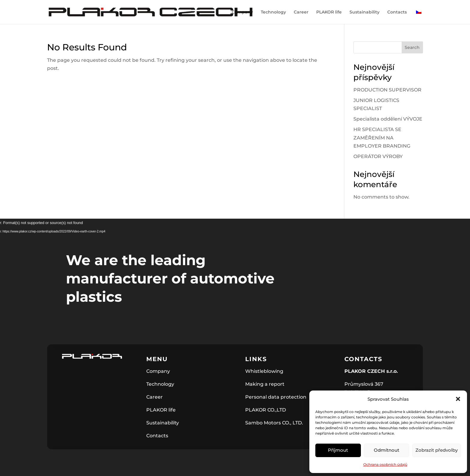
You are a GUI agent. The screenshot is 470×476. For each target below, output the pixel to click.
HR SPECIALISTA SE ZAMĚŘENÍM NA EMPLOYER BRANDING (382, 138)
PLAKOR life (329, 12)
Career (301, 12)
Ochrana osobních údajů (385, 464)
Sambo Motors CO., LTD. (274, 423)
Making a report (265, 384)
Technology (273, 12)
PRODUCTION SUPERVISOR (387, 90)
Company (242, 12)
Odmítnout (387, 450)
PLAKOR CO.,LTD (266, 410)
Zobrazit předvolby (437, 450)
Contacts (397, 12)
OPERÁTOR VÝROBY (378, 156)
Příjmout (338, 450)
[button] (458, 399)
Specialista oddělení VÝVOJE (388, 119)
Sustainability (364, 12)
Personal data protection (276, 397)
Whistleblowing (264, 371)
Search (412, 47)
